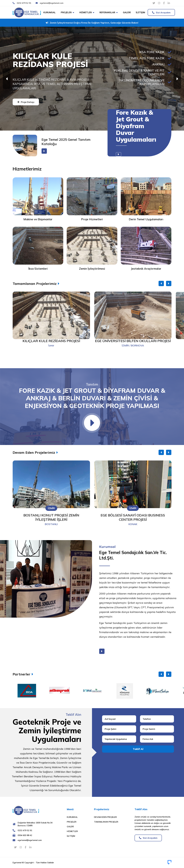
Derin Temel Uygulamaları (146, 219)
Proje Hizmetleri (92, 219)
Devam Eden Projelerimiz (34, 452)
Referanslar (107, 12)
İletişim (140, 12)
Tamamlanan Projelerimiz (35, 284)
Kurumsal (50, 12)
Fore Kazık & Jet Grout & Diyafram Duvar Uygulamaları (136, 126)
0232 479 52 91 (25, 830)
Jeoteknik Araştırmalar (146, 269)
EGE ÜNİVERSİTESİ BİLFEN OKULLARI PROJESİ (133, 341)
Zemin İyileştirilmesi (92, 269)
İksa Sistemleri (38, 269)
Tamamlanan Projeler (106, 822)
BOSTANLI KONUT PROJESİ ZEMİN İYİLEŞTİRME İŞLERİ (51, 517)
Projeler (66, 12)
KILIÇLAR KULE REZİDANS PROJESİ (51, 341)
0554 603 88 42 (25, 835)
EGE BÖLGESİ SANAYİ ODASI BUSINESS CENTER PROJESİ (133, 517)
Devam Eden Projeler (105, 817)
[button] (177, 79)
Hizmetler (86, 12)
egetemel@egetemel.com (30, 840)
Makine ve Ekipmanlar (38, 219)
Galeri (127, 12)
